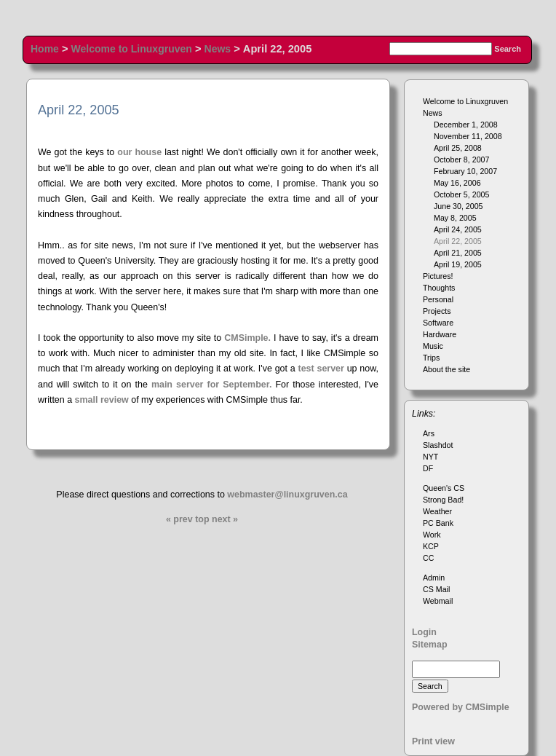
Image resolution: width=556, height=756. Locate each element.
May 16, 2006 (457, 183)
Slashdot (438, 445)
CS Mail (436, 589)
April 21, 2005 (458, 253)
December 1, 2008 (466, 125)
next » (225, 519)
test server (321, 369)
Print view (433, 741)
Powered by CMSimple (461, 707)
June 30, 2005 (458, 206)
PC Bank (438, 523)
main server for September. (212, 385)
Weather (437, 511)
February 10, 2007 (465, 171)
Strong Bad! (443, 500)
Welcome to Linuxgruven (132, 49)
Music (433, 346)
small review (102, 400)
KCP (431, 546)
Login (424, 632)
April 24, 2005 (458, 229)
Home (45, 49)
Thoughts (439, 288)
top (202, 519)
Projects (437, 311)
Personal (438, 299)
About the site (446, 369)
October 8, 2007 (461, 160)
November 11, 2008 (468, 136)
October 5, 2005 (461, 194)
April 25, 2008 (458, 148)
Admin (434, 578)
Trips (431, 358)
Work (432, 535)
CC (428, 558)
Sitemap (430, 645)
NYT (430, 457)
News (218, 49)
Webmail (438, 601)
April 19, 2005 (458, 264)
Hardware (440, 334)
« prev (179, 519)
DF (428, 468)
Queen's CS (444, 488)
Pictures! (438, 276)
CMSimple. (247, 338)
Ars (429, 433)
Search (508, 49)
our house (139, 152)
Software (438, 323)
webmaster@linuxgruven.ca (287, 495)
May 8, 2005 (455, 218)
